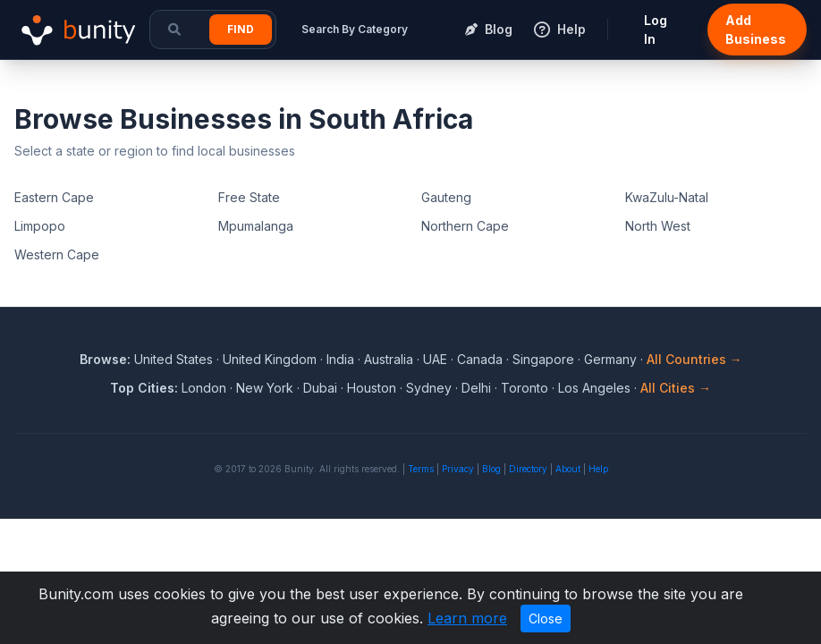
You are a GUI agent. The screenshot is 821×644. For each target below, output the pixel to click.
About (568, 469)
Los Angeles (594, 388)
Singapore (543, 359)
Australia (389, 359)
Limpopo (40, 226)
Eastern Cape (54, 197)
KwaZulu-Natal (667, 197)
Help (598, 469)
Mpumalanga (256, 226)
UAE (435, 359)
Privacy (458, 469)
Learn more (467, 618)
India (340, 359)
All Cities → (676, 388)
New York (265, 388)
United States (174, 359)
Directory (528, 469)
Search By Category (355, 29)
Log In (656, 30)
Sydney (429, 388)
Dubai (320, 388)
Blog (491, 469)
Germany (610, 359)
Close (546, 619)
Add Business (756, 30)
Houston (372, 388)
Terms (421, 469)
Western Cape (57, 254)
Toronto (525, 388)
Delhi (476, 388)
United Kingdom (270, 359)
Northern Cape (465, 226)
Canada (480, 359)
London (204, 388)
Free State (249, 197)
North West (658, 226)
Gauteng (446, 197)
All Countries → (694, 359)
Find (241, 29)
